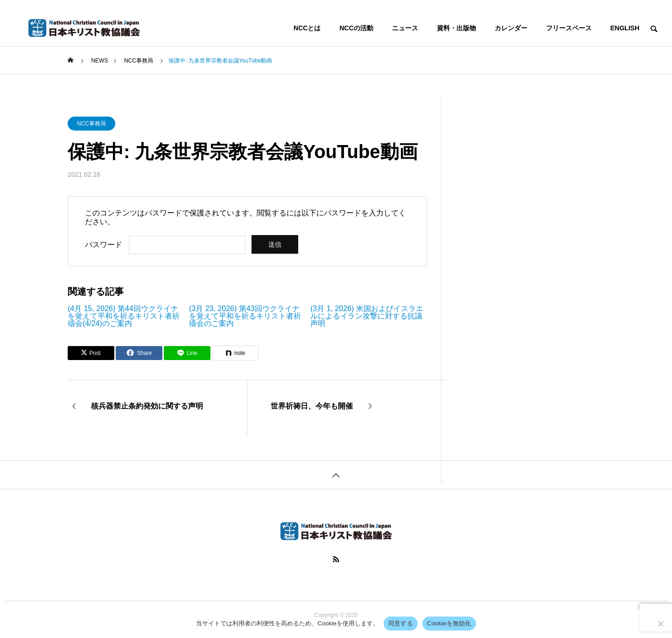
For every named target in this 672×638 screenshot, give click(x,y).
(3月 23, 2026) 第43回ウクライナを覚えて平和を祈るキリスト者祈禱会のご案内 (245, 316)
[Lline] (187, 353)
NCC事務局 (91, 124)
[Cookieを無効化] (660, 624)
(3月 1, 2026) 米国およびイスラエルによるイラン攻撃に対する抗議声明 (367, 316)
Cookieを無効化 (449, 623)
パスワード (104, 245)
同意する (401, 623)
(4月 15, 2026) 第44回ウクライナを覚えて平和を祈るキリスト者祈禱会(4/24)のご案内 (124, 316)
